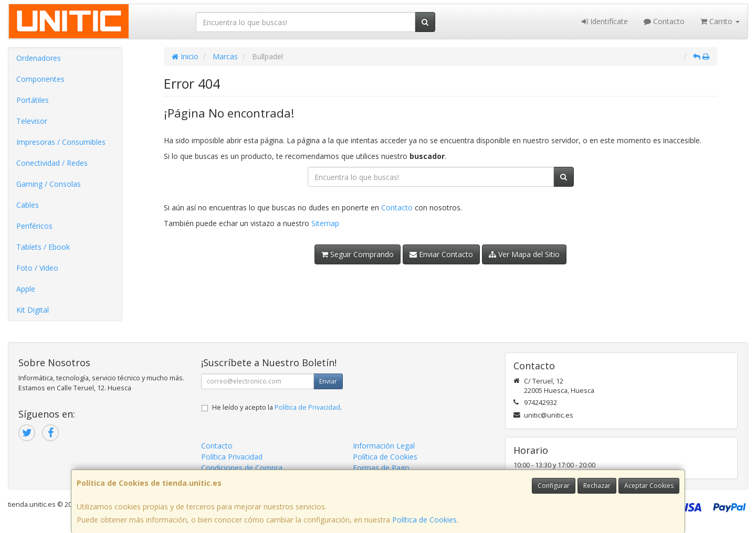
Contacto (664, 21)
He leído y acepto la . (277, 407)
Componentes (40, 79)
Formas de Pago (381, 468)
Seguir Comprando (358, 254)
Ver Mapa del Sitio (524, 254)
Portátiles (33, 100)
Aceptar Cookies (649, 486)
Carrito (720, 21)
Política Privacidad (232, 457)
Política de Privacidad (307, 407)
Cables (28, 205)
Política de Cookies (424, 520)
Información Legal (384, 446)
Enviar (328, 381)
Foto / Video (37, 268)
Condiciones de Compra (242, 468)
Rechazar (597, 486)
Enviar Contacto (441, 254)
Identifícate (605, 21)
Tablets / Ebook (43, 247)
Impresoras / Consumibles (61, 142)
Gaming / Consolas (49, 184)
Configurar (554, 486)
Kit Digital (33, 310)
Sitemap (325, 223)
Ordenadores (39, 58)
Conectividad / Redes (52, 163)
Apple (26, 289)
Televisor (32, 121)
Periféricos (34, 226)
